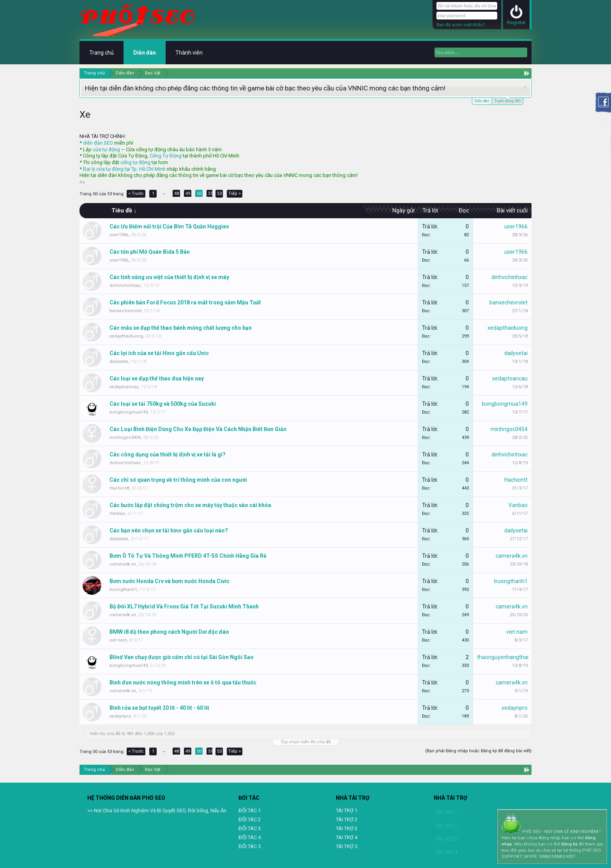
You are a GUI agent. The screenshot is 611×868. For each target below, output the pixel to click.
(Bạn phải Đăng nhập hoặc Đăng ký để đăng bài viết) (478, 751)
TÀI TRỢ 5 (347, 846)
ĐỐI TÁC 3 (250, 828)
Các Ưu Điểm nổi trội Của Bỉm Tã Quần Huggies (169, 226)
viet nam (118, 640)
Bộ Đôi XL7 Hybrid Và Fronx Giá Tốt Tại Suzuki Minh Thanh (184, 606)
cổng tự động (135, 162)
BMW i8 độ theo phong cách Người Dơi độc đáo (169, 632)
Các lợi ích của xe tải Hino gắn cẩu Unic (159, 353)
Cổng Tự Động (166, 156)
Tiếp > (235, 194)
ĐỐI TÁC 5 (250, 846)
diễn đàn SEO (98, 143)
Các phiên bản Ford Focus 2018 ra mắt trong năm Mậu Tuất (185, 302)
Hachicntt (119, 488)
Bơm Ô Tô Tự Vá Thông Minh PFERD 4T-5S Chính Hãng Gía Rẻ (188, 556)
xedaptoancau (124, 387)
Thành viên (189, 53)
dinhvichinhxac (125, 286)
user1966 (119, 235)
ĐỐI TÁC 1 (250, 811)
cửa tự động (106, 149)
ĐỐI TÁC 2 (250, 819)
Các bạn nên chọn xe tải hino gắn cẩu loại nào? (169, 530)
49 (188, 194)
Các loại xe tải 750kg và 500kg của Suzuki (163, 404)
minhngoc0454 (125, 438)
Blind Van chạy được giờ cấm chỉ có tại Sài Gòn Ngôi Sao (182, 657)
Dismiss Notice (525, 88)
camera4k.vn (123, 564)
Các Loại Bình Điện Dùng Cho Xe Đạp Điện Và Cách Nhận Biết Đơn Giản (198, 429)
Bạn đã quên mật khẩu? (461, 25)
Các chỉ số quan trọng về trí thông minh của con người (178, 480)
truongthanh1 (123, 590)
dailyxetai (119, 362)
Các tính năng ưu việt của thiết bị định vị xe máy (169, 277)
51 (210, 194)
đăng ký (569, 844)
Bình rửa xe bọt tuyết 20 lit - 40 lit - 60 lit (159, 708)
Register (516, 22)
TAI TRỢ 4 (347, 837)
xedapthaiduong (126, 336)
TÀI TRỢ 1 (347, 811)
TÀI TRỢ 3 (347, 828)
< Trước (136, 194)
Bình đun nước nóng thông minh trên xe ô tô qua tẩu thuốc (183, 682)
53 (219, 194)
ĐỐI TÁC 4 (250, 837)
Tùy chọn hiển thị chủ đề (306, 742)
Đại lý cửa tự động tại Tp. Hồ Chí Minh (124, 169)
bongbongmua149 (129, 412)
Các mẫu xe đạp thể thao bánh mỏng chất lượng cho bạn (181, 328)
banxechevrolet (125, 311)
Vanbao (117, 514)
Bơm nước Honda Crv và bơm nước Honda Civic (170, 581)
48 (177, 194)
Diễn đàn (482, 101)
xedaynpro (120, 716)
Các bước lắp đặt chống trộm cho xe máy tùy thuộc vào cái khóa (190, 505)
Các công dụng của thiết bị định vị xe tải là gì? (168, 454)
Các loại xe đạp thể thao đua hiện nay (157, 378)
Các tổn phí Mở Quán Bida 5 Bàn (150, 252)
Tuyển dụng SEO (508, 100)
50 (199, 194)
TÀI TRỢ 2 (347, 819)
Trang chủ (102, 53)
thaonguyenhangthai (503, 657)
